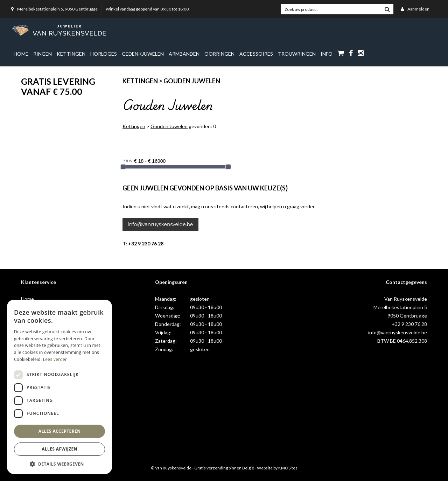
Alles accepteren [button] (60, 431)
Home (21, 54)
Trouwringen (297, 54)
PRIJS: (128, 161)
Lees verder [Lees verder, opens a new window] (55, 359)
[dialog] (59, 387)
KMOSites (288, 468)
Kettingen (71, 54)
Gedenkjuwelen (143, 54)
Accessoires (256, 54)
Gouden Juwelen (192, 81)
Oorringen (219, 54)
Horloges (104, 54)
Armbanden (184, 54)
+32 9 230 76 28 (409, 324)
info (327, 54)
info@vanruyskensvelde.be (160, 224)
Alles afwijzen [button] (59, 449)
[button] (59, 464)
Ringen (43, 54)
